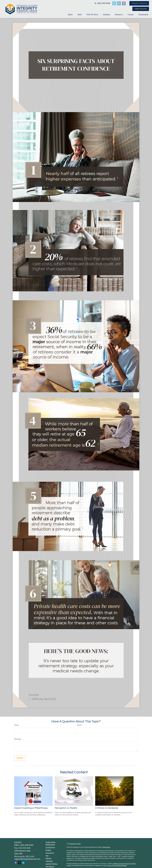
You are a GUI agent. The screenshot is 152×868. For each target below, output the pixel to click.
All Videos (50, 867)
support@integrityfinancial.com (27, 859)
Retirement (50, 845)
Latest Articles (52, 864)
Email (79, 725)
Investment (50, 848)
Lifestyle (49, 861)
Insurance (50, 853)
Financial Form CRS (75, 844)
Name (17, 725)
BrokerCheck (106, 847)
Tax (47, 856)
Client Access (141, 9)
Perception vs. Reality (66, 808)
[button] (70, 15)
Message (18, 739)
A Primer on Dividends (107, 808)
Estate (48, 850)
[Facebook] (124, 3)
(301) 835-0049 (102, 3)
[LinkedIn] (119, 3)
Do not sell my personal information (117, 866)
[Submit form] (20, 758)
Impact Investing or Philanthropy (31, 808)
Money (49, 859)
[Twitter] (114, 3)
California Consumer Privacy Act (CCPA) (124, 864)
